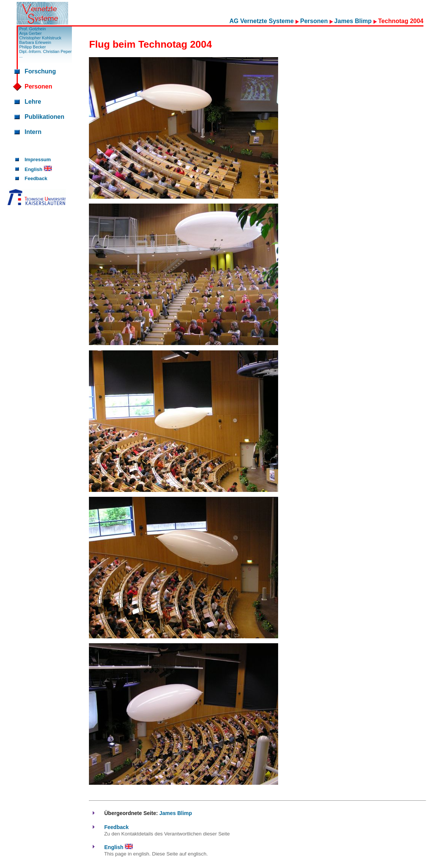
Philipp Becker (33, 47)
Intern (33, 132)
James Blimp (354, 21)
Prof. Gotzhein (33, 29)
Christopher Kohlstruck (40, 38)
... (21, 56)
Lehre (33, 102)
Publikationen (44, 117)
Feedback (36, 178)
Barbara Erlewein (35, 42)
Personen (315, 21)
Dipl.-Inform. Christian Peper (46, 51)
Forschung (40, 71)
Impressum (38, 159)
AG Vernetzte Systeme (262, 21)
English (38, 169)
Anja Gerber (30, 33)
